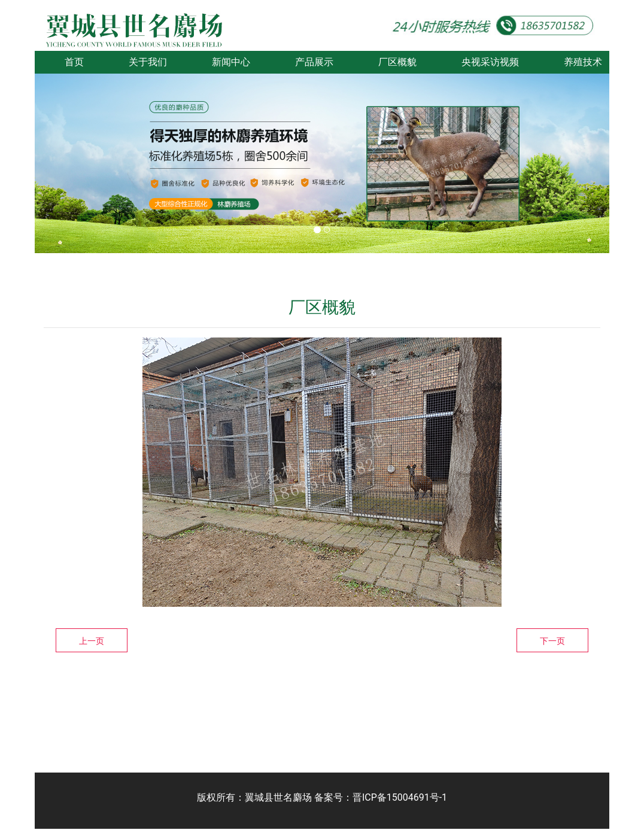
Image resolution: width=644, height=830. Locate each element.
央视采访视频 (490, 62)
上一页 (92, 641)
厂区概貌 (397, 62)
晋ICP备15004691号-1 (400, 797)
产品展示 (314, 62)
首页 (74, 62)
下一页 (552, 641)
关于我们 (148, 62)
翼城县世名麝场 (278, 797)
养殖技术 (583, 62)
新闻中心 (231, 62)
